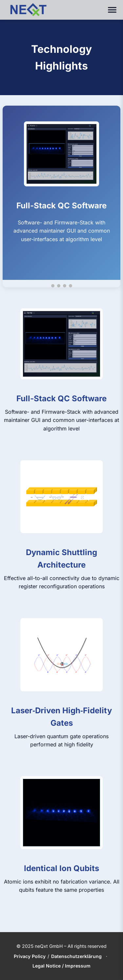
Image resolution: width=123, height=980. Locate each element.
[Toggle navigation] (112, 10)
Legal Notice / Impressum (61, 966)
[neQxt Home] (28, 10)
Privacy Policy (30, 956)
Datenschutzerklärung (76, 956)
